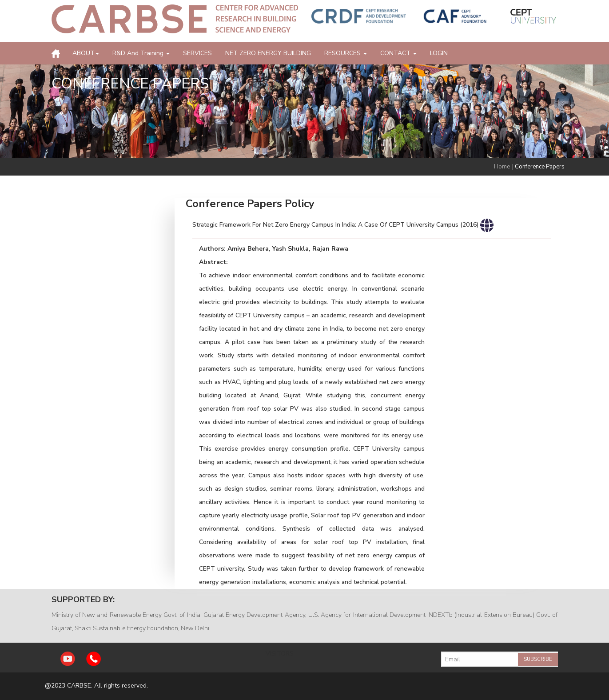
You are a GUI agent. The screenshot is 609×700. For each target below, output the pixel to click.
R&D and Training (141, 53)
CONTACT (398, 53)
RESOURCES (346, 53)
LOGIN (439, 53)
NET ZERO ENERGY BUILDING (268, 53)
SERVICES (197, 53)
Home (502, 167)
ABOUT (86, 53)
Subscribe (538, 659)
